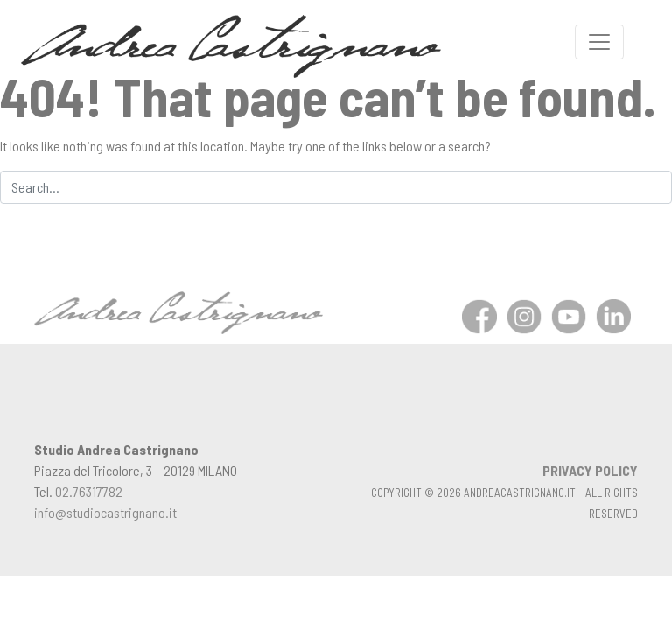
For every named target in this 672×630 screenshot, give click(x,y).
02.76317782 (89, 491)
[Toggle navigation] (599, 42)
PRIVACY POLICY (590, 470)
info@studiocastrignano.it (105, 512)
